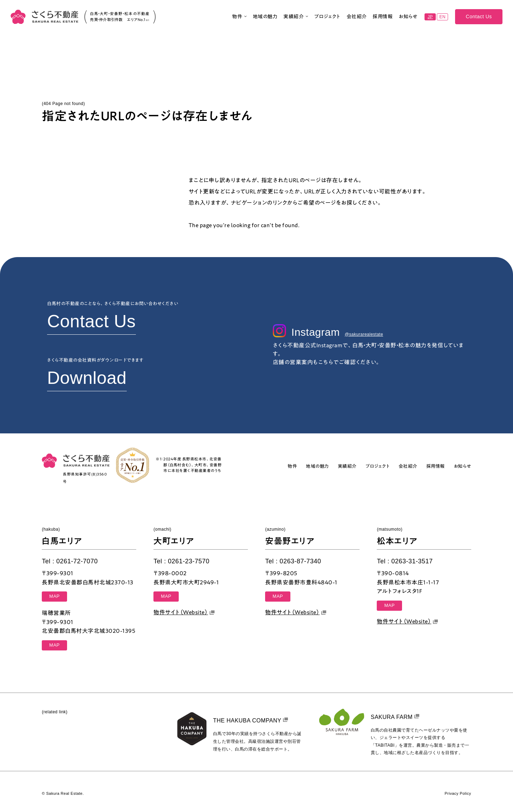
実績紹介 (296, 19)
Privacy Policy (458, 793)
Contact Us (479, 19)
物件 (239, 19)
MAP (54, 596)
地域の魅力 (265, 19)
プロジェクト (327, 19)
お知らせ (408, 19)
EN (442, 19)
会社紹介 (357, 19)
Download (87, 378)
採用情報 (383, 19)
